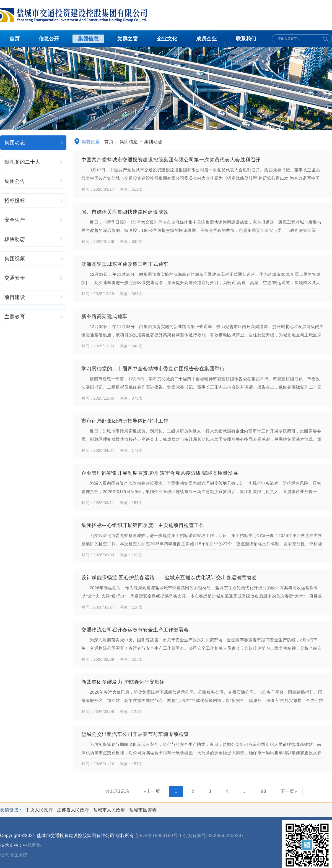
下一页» (289, 791)
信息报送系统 (14, 855)
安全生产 (34, 220)
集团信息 (88, 39)
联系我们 (246, 39)
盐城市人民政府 (110, 810)
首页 (15, 39)
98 (264, 791)
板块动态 (34, 239)
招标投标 (34, 201)
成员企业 (206, 39)
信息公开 (49, 39)
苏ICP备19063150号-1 (159, 836)
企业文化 (167, 39)
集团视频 (34, 259)
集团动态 (34, 143)
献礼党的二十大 (34, 162)
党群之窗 (128, 39)
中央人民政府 (40, 810)
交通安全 (34, 278)
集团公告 (34, 181)
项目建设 (34, 297)
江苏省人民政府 (74, 810)
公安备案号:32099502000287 (213, 836)
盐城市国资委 (143, 810)
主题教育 (34, 317)
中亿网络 (32, 845)
